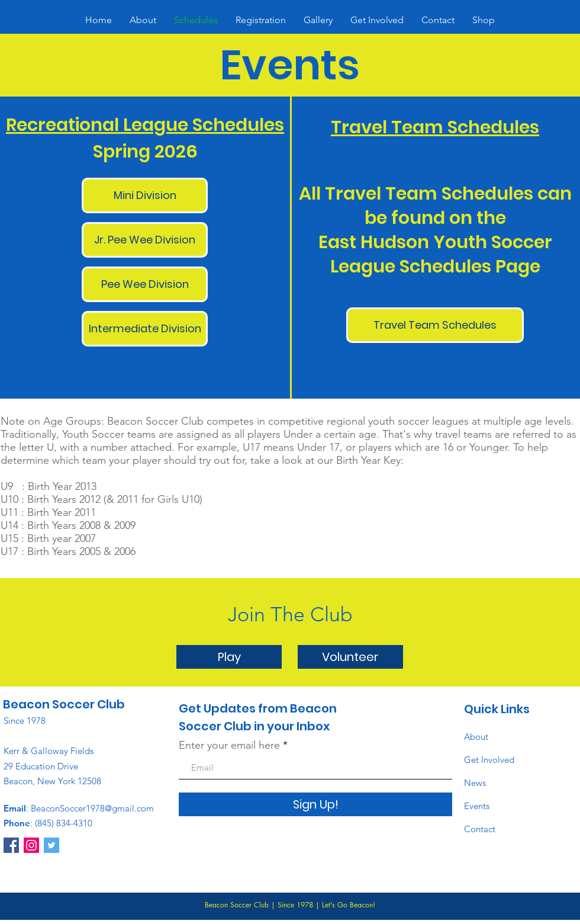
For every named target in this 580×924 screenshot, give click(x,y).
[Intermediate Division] (145, 329)
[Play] (229, 657)
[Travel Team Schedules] (435, 325)
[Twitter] (51, 845)
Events (477, 806)
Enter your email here (229, 745)
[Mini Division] (145, 195)
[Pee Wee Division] (145, 284)
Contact (480, 829)
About (476, 737)
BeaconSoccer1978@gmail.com (92, 808)
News (475, 783)
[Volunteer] (350, 657)
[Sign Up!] (315, 804)
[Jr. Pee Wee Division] (145, 240)
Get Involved (489, 760)
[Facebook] (11, 845)
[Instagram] (31, 845)
